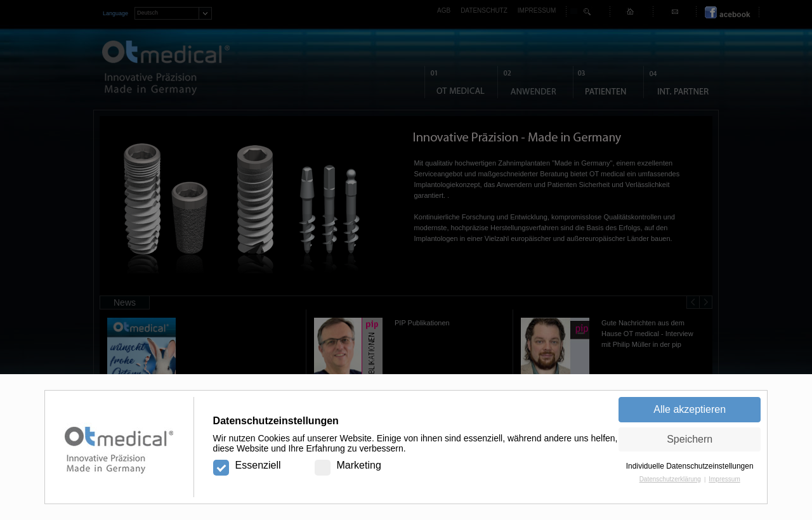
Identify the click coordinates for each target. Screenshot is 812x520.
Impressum (724, 479)
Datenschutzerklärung (670, 479)
